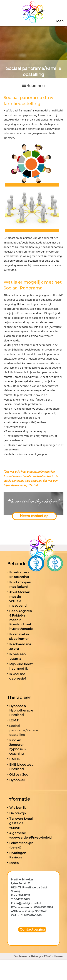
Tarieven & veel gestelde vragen (21, 823)
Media (14, 863)
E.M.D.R (15, 759)
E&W (47, 956)
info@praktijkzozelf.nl (27, 903)
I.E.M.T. (14, 720)
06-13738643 (22, 899)
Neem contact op (34, 516)
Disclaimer (21, 956)
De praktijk (18, 813)
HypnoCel (17, 780)
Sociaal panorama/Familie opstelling (24, 730)
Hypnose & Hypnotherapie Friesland (21, 710)
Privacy (36, 956)
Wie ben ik (17, 808)
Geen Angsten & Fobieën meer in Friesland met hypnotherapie (21, 620)
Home (58, 956)
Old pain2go (19, 774)
